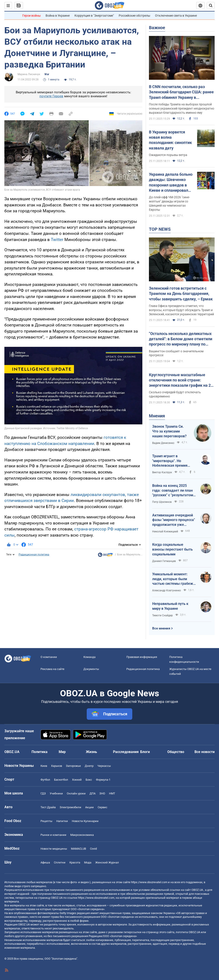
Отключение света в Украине (176, 16)
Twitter (57, 240)
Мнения (157, 416)
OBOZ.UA (197, 890)
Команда (89, 657)
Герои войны (32, 16)
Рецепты (46, 821)
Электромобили (70, 807)
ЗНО (102, 793)
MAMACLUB (79, 849)
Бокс (89, 780)
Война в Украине (58, 16)
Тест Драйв (48, 807)
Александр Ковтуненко (167, 590)
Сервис (102, 807)
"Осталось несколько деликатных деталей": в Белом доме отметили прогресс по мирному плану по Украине (181, 339)
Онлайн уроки (76, 793)
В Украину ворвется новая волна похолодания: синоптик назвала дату (170, 140)
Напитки (62, 821)
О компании (49, 657)
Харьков (57, 766)
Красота (75, 862)
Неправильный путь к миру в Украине (170, 606)
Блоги (145, 752)
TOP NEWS (160, 229)
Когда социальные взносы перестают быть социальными (172, 549)
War (47, 74)
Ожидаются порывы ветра (168, 155)
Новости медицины (54, 849)
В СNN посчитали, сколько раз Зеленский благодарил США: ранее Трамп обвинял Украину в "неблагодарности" (181, 92)
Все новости (205, 752)
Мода (88, 862)
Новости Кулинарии (85, 821)
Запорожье (73, 766)
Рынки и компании (53, 835)
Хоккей (77, 780)
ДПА (93, 793)
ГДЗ (43, 793)
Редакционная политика (34, 555)
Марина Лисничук (29, 74)
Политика (40, 752)
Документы (91, 669)
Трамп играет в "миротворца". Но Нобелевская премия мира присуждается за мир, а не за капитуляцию (174, 461)
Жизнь (91, 752)
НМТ (112, 793)
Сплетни (60, 862)
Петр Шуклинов (162, 502)
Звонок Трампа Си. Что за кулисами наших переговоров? (169, 431)
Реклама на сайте (52, 669)
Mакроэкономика (82, 835)
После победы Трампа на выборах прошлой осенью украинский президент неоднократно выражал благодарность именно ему (182, 108)
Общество (176, 752)
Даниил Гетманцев (164, 561)
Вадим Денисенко (163, 443)
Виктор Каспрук (162, 472)
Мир (62, 752)
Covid (93, 849)
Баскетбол (61, 780)
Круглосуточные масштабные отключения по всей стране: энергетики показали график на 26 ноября (181, 380)
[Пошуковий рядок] (211, 5)
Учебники (56, 793)
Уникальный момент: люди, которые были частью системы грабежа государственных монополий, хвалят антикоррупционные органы (174, 579)
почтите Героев (51, 96)
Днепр (89, 766)
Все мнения (161, 628)
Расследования (126, 752)
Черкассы (104, 766)
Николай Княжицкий (165, 532)
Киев (44, 766)
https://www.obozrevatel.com (149, 882)
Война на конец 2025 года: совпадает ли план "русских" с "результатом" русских (173, 491)
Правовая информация (142, 657)
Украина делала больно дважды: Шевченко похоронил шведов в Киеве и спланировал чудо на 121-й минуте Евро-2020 (171, 183)
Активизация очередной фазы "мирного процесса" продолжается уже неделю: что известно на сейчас (174, 520)
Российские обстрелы (134, 16)
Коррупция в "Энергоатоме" (94, 16)
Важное (157, 28)
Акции (89, 807)
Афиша (45, 862)
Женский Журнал (107, 862)
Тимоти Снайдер (162, 615)
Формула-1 (103, 780)
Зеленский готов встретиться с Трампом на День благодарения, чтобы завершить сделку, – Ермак (181, 294)
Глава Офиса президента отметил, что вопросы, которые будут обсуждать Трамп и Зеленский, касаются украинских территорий (181, 310)
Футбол (45, 780)
